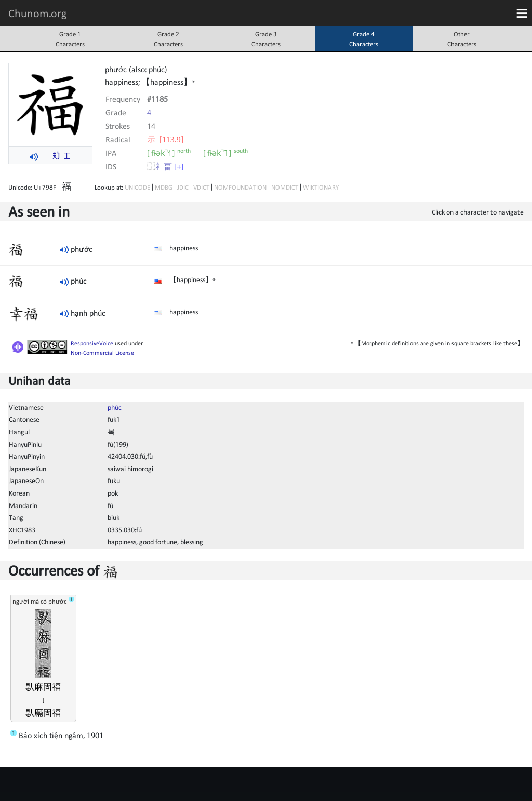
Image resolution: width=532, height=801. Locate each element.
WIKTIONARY (321, 187)
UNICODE (137, 187)
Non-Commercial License (102, 353)
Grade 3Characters (266, 39)
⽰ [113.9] (165, 139)
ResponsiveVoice (92, 343)
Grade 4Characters (364, 39)
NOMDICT (285, 187)
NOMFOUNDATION (240, 187)
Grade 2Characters (168, 39)
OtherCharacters (462, 39)
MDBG (164, 187)
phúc (115, 407)
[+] (179, 166)
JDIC (183, 187)
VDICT (201, 187)
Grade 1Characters (70, 39)
